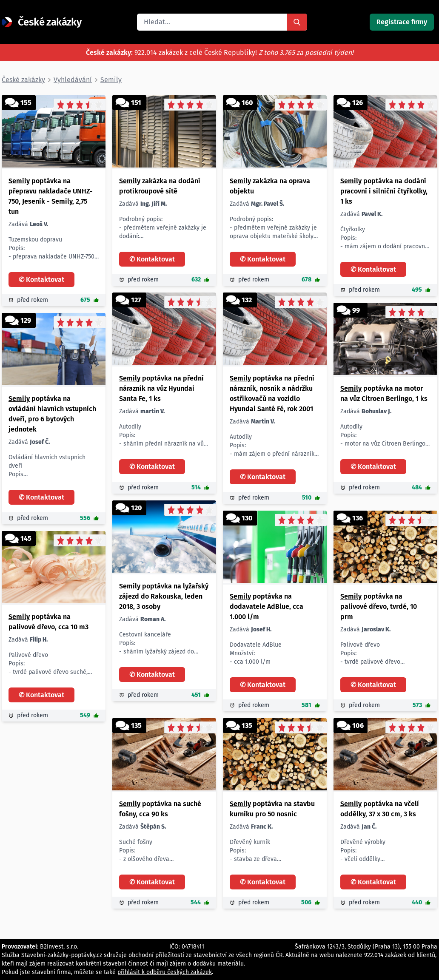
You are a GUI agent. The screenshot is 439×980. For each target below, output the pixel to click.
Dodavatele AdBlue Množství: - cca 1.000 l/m (256, 653)
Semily (19, 181)
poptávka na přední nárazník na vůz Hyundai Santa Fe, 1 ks (161, 388)
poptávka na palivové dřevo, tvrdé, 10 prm (379, 606)
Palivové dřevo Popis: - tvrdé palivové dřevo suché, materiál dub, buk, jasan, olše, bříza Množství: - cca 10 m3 (49, 664)
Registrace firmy (402, 22)
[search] (212, 22)
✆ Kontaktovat (41, 280)
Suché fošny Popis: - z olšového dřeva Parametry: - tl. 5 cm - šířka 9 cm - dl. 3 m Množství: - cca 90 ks (146, 851)
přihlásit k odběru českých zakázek (165, 972)
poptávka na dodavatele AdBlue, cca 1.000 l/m (267, 606)
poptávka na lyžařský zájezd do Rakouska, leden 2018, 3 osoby (164, 596)
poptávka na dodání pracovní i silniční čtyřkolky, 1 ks (384, 191)
